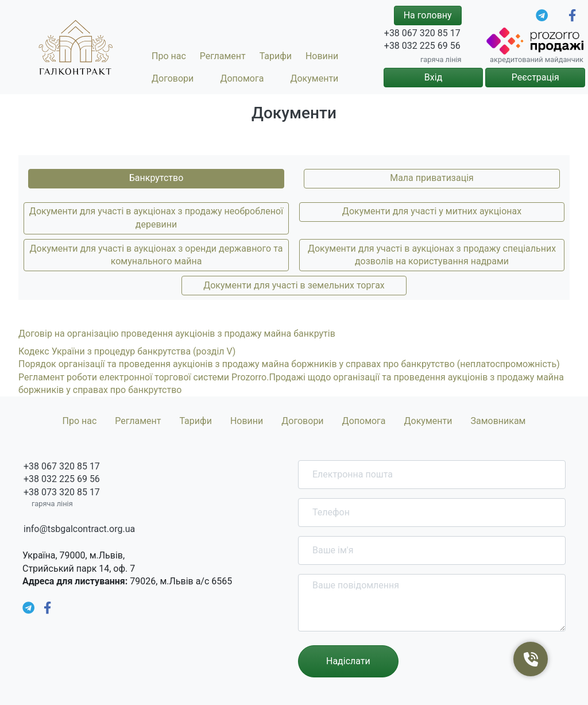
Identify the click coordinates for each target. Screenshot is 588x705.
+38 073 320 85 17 (62, 492)
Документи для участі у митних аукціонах (432, 211)
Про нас (169, 56)
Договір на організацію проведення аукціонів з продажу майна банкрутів (177, 334)
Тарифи (276, 56)
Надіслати (348, 661)
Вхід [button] (433, 77)
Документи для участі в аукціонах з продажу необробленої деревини (156, 217)
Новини (322, 56)
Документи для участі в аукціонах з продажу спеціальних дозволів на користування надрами (432, 255)
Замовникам (498, 421)
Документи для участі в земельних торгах (294, 285)
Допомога (242, 78)
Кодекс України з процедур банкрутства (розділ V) (127, 351)
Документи (314, 78)
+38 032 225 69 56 (422, 46)
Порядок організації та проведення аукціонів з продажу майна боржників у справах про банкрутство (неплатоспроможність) (289, 364)
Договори (173, 78)
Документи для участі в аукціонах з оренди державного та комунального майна (156, 255)
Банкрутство (156, 178)
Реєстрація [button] (535, 77)
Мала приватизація (432, 178)
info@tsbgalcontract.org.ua (79, 529)
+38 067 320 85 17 (422, 33)
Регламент (223, 56)
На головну (428, 15)
